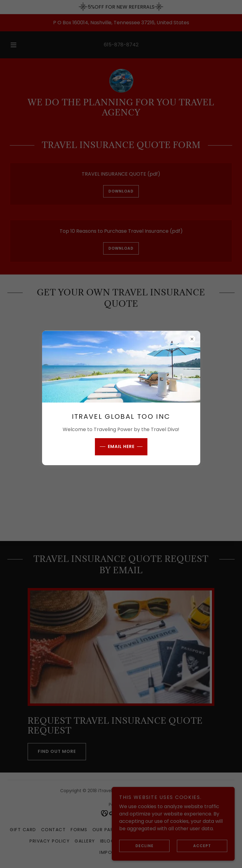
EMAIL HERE (121, 446)
